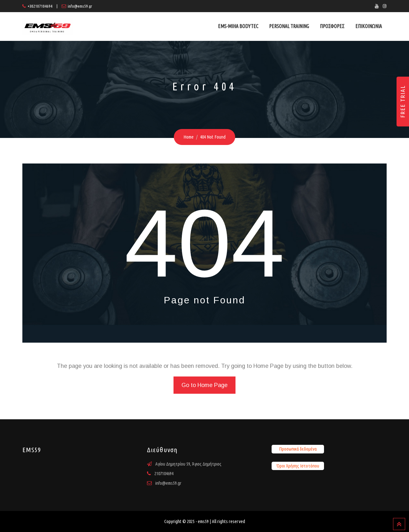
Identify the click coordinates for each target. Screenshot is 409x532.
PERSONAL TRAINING (289, 26)
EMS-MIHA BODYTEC (238, 26)
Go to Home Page (204, 385)
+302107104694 (40, 6)
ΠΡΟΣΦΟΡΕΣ (332, 26)
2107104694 (164, 473)
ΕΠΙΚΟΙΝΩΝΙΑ (369, 26)
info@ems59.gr (80, 6)
